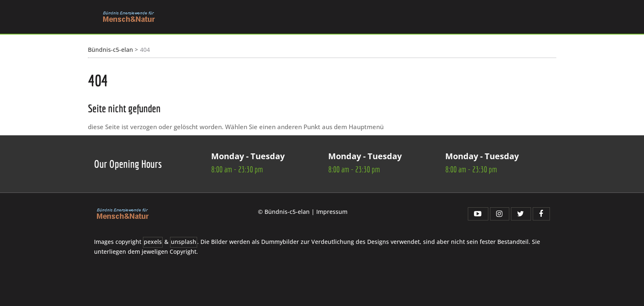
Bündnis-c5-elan (110, 50)
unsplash (184, 242)
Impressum (332, 212)
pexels (153, 242)
